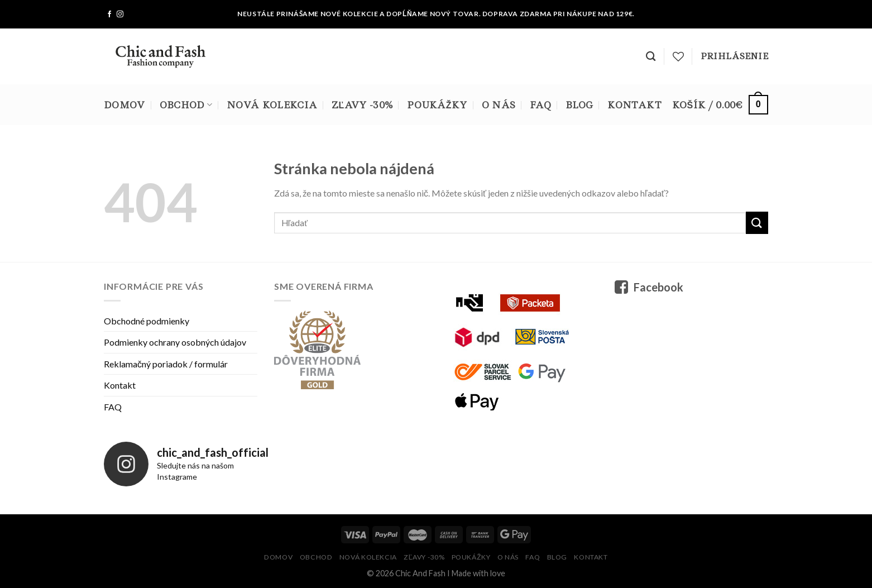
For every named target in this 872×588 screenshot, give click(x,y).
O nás (499, 105)
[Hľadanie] (651, 57)
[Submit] (757, 223)
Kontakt (634, 105)
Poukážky (437, 105)
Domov (124, 105)
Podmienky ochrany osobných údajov (175, 342)
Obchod (186, 105)
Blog (579, 105)
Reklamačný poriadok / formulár (166, 364)
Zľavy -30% (362, 105)
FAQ (540, 105)
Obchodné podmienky (147, 321)
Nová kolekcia (272, 105)
